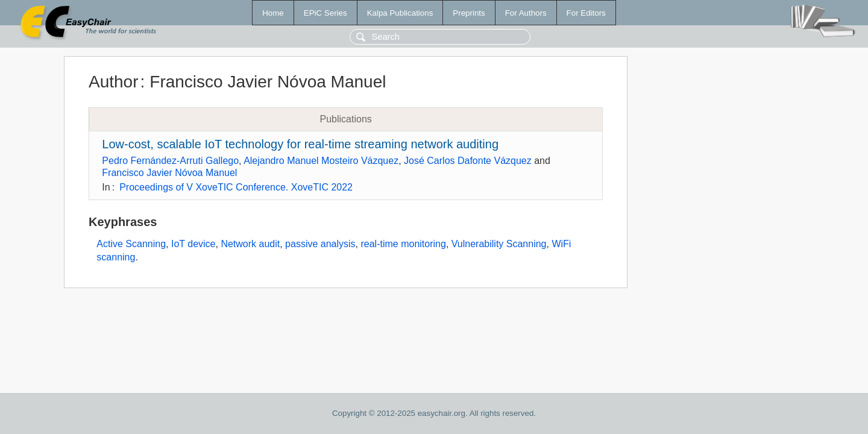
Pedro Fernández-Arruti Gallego (170, 161)
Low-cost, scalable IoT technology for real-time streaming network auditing (300, 144)
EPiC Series (325, 13)
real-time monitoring (403, 244)
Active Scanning (131, 244)
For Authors (526, 13)
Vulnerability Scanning (499, 244)
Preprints (469, 13)
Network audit (250, 244)
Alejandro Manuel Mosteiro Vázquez (321, 161)
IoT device (193, 244)
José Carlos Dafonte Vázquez (468, 161)
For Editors (586, 13)
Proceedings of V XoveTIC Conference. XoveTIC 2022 (236, 187)
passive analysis (320, 244)
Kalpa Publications (400, 13)
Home (273, 13)
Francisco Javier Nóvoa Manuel (169, 173)
